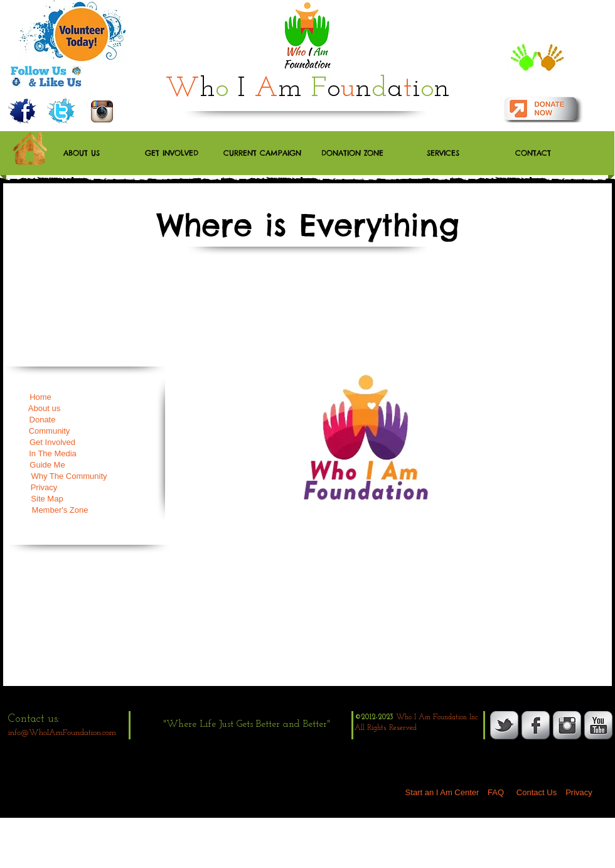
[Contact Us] (537, 793)
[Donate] (42, 420)
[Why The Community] (69, 476)
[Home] (40, 397)
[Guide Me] (47, 465)
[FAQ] (496, 793)
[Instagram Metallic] (567, 725)
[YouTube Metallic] (598, 725)
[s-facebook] (536, 725)
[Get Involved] (52, 442)
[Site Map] (47, 499)
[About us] (44, 409)
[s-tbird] (504, 725)
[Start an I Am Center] (442, 793)
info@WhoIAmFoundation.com (62, 733)
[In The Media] (53, 454)
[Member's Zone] (60, 510)
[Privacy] (44, 488)
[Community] (49, 431)
